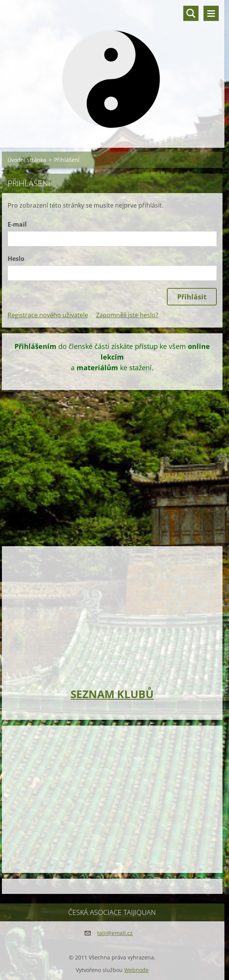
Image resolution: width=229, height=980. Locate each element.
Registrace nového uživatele (48, 315)
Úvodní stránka (27, 160)
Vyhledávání (191, 13)
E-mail (17, 224)
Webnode (136, 970)
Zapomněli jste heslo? (127, 315)
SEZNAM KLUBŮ (112, 694)
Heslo (16, 259)
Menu (211, 13)
